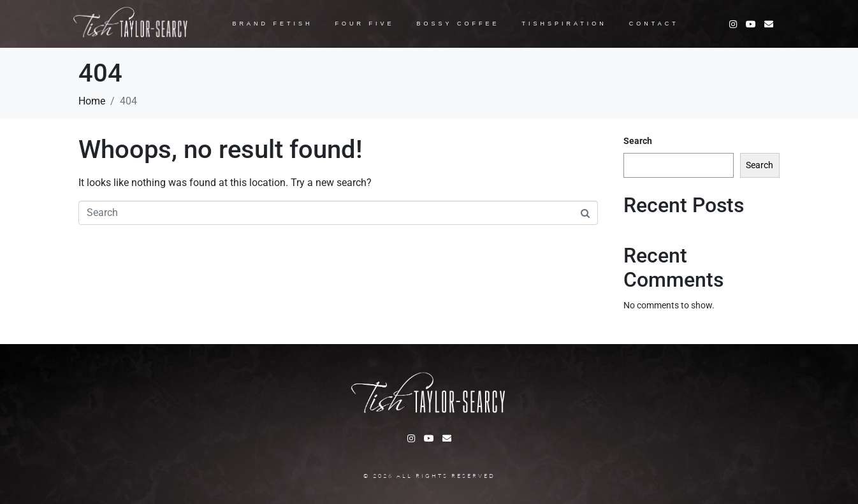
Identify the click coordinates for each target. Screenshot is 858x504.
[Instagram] (733, 24)
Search (638, 141)
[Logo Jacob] (131, 24)
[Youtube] (751, 24)
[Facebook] (769, 24)
